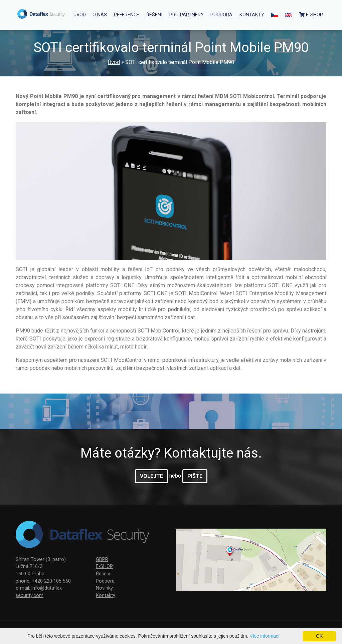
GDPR (102, 559)
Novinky (104, 588)
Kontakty (252, 15)
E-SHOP (104, 566)
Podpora (221, 15)
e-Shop (311, 15)
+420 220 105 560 (51, 581)
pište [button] (195, 476)
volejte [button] (151, 476)
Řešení (154, 15)
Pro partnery (187, 15)
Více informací (264, 636)
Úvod (80, 15)
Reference (127, 15)
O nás (100, 15)
